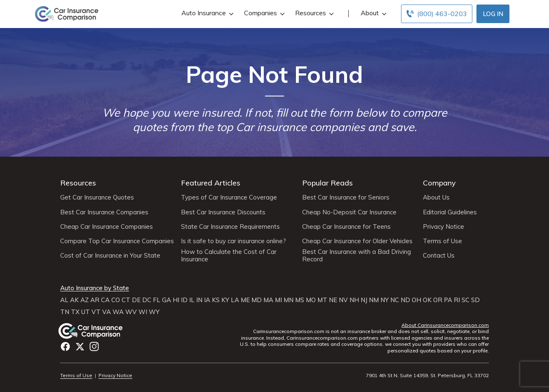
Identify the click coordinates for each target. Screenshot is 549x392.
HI (176, 300)
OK (427, 300)
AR (95, 300)
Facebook (65, 346)
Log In (493, 14)
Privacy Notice (443, 227)
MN (289, 300)
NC (395, 300)
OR (438, 300)
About (373, 13)
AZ (84, 300)
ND (405, 300)
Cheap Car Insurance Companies (107, 227)
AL (64, 300)
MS (300, 300)
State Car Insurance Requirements (230, 227)
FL (157, 300)
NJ (364, 300)
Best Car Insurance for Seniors (346, 197)
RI (457, 300)
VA (107, 312)
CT (126, 300)
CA (105, 300)
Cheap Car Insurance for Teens (346, 227)
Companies (263, 13)
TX (75, 312)
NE (333, 300)
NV (343, 300)
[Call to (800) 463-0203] (437, 14)
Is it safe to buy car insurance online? (233, 241)
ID (184, 300)
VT (96, 312)
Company (439, 183)
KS (216, 300)
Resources (313, 13)
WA (118, 312)
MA (268, 300)
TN (65, 312)
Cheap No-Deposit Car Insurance (349, 212)
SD (475, 300)
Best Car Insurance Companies (104, 212)
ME (245, 300)
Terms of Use (442, 241)
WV (131, 312)
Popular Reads (327, 183)
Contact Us (439, 256)
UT (86, 312)
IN (199, 300)
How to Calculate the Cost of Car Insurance (229, 256)
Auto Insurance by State (95, 288)
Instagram (94, 346)
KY (225, 300)
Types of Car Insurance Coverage (229, 197)
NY (385, 300)
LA (235, 300)
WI (143, 312)
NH (354, 300)
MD (257, 300)
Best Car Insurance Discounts (223, 212)
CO (116, 300)
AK (74, 300)
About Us (436, 197)
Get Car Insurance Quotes (97, 197)
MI (278, 300)
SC (466, 300)
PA (448, 300)
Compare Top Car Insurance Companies (117, 241)
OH (416, 300)
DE (136, 300)
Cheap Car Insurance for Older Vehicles (357, 241)
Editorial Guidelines (450, 212)
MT (322, 300)
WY (154, 312)
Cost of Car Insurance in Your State (110, 256)
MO (311, 300)
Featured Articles (211, 183)
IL (192, 300)
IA (207, 300)
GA (167, 300)
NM (374, 300)
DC (147, 300)
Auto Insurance (206, 13)
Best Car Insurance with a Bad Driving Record (357, 256)
